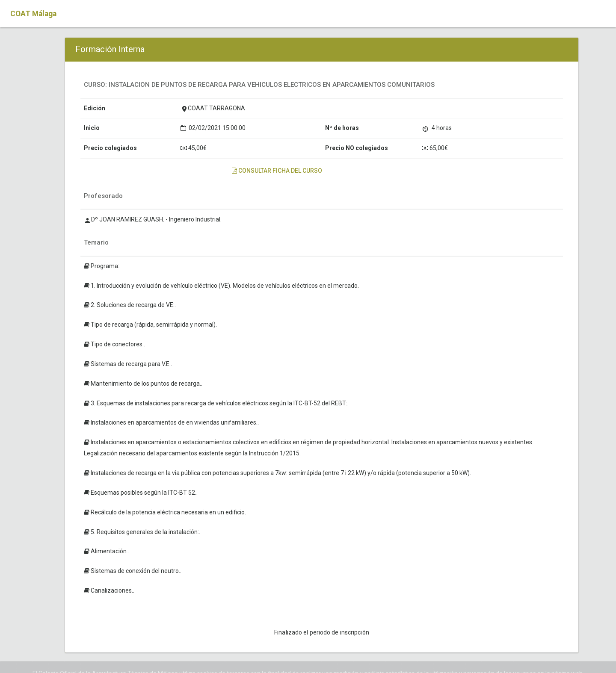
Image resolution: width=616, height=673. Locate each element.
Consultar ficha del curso (277, 171)
